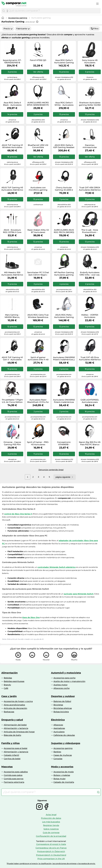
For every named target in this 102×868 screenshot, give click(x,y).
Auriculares (59, 732)
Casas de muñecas (63, 755)
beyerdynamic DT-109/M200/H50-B (12, 61)
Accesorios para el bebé (16, 748)
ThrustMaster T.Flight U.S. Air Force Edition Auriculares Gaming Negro (12, 401)
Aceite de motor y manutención (69, 681)
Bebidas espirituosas (14, 681)
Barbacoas (9, 712)
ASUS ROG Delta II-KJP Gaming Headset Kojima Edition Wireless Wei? (64, 146)
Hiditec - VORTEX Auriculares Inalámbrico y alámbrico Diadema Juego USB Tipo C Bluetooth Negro (90, 316)
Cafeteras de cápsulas (64, 735)
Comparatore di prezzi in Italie (51, 844)
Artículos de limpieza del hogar (19, 732)
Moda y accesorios (62, 767)
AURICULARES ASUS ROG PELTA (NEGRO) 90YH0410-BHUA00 (64, 231)
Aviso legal (51, 815)
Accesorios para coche (65, 678)
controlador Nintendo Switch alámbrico (57, 567)
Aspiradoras (59, 728)
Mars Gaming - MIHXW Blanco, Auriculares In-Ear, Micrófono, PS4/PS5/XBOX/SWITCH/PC (12, 316)
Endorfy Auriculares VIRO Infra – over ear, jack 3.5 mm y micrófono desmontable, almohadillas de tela (90, 274)
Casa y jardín (9, 696)
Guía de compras (51, 833)
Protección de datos (51, 818)
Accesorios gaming (18, 18)
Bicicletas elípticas (63, 708)
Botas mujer (60, 779)
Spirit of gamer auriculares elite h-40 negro (38, 359)
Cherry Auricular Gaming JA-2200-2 (64, 189)
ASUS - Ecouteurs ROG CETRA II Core (12, 231)
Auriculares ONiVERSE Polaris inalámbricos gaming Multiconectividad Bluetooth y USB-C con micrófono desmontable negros (64, 401)
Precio (8, 29)
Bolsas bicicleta (61, 712)
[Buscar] (4, 11)
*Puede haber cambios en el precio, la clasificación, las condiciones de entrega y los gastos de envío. (51, 864)
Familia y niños (11, 743)
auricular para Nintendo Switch (79, 594)
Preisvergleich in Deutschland (51, 855)
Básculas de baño (12, 735)
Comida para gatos (13, 775)
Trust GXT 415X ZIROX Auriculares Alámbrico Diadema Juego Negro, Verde (90, 189)
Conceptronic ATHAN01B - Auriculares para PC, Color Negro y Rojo (64, 443)
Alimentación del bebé (15, 725)
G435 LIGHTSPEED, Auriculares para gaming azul (90, 401)
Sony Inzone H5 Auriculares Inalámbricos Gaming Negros (90, 61)
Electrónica (58, 720)
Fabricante (23, 29)
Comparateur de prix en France (51, 848)
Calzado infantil (11, 755)
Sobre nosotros (51, 829)
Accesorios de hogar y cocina (18, 701)
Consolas (58, 759)
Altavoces (58, 725)
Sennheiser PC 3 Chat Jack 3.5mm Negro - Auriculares (38, 274)
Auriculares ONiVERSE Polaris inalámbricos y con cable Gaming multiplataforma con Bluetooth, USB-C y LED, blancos (64, 359)
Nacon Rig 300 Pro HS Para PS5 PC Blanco (90, 443)
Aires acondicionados (14, 705)
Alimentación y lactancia (16, 728)
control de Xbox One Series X (18, 514)
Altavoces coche (62, 688)
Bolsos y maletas (62, 775)
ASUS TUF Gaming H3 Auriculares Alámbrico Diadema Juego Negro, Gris (12, 189)
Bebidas (8, 678)
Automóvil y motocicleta (66, 673)
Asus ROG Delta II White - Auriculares (64, 104)
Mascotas (7, 767)
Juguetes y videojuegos (66, 743)
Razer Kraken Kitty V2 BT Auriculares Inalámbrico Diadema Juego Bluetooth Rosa (38, 231)
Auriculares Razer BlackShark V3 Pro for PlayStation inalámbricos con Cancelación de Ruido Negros (38, 401)
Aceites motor (61, 685)
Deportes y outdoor (63, 696)
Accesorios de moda (64, 772)
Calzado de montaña (64, 782)
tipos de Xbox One (31, 617)
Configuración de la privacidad (51, 836)
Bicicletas (58, 705)
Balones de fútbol (62, 701)
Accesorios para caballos (16, 772)
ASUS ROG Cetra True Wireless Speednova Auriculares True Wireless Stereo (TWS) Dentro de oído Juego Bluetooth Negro (38, 316)
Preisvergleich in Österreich (51, 851)
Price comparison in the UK (51, 859)
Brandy (7, 685)
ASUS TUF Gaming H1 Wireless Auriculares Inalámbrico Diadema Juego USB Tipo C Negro (12, 146)
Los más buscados (51, 822)
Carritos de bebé (12, 759)
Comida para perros (14, 779)
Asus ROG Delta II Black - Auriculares (12, 104)
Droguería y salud (12, 720)
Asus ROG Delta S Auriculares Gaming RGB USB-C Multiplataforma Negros (64, 61)
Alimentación (10, 673)
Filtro (94, 29)
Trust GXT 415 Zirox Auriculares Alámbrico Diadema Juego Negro (90, 359)
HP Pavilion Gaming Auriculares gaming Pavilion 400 (64, 274)
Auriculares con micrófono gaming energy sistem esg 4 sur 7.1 (38, 189)
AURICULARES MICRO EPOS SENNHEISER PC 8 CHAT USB (38, 104)
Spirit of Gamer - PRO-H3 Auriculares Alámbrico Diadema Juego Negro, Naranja (38, 443)
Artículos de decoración (16, 708)
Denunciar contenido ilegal (51, 470)
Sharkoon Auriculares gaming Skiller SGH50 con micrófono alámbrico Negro (90, 104)
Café (6, 688)
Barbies (57, 752)
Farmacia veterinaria (14, 782)
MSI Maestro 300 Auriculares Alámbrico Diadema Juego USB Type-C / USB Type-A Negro (12, 274)
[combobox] (53, 11)
